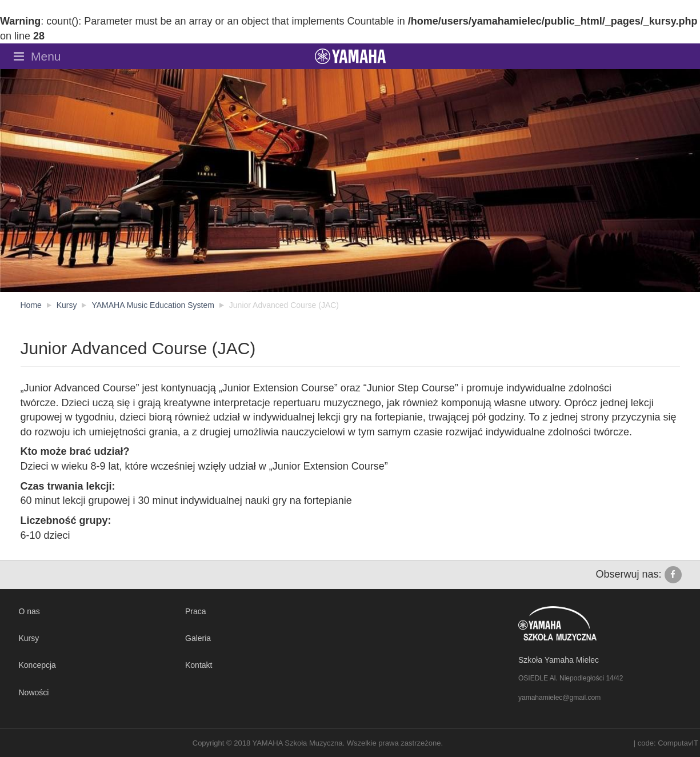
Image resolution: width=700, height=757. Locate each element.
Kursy (29, 638)
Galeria (198, 638)
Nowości (34, 692)
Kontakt (199, 665)
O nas (29, 611)
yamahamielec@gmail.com (559, 698)
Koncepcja (37, 665)
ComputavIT (678, 743)
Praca (196, 611)
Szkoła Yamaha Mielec (559, 660)
